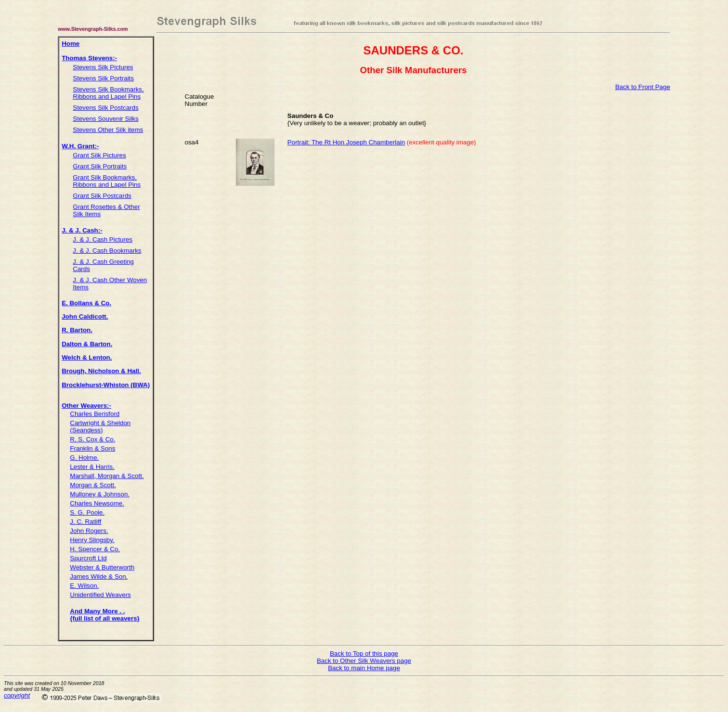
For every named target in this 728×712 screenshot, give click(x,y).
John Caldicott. (85, 317)
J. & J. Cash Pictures (103, 239)
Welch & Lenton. (87, 357)
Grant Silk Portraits (100, 166)
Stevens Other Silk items (108, 130)
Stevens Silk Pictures (103, 67)
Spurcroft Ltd (88, 558)
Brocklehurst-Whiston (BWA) (106, 385)
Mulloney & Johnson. (100, 494)
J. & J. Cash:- (82, 230)
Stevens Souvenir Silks (105, 119)
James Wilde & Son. (99, 576)
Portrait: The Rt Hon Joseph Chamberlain (346, 142)
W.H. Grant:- (80, 146)
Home (71, 44)
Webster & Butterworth (102, 567)
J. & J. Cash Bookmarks (107, 251)
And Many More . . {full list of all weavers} (104, 615)
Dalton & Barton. (87, 344)
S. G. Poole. (87, 512)
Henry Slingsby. (92, 540)
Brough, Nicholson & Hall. (101, 371)
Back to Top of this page (364, 654)
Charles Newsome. (97, 503)
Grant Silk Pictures (99, 155)
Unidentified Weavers (100, 595)
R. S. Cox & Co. (92, 439)
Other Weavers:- (86, 406)
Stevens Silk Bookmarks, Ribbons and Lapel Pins (108, 93)
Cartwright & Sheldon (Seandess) (100, 427)
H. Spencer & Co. (95, 549)
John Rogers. (89, 531)
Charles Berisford (95, 414)
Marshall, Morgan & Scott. (107, 476)
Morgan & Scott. (93, 485)
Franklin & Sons (92, 448)
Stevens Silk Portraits (103, 78)
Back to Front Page (643, 87)
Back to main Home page (364, 668)
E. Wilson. (84, 586)
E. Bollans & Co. (86, 303)
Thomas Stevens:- (89, 58)
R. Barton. (77, 330)
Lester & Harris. (92, 467)
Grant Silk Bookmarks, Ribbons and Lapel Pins (107, 181)
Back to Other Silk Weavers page (364, 661)
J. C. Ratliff (85, 522)
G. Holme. (84, 458)
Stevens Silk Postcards (105, 108)
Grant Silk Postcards (102, 196)
